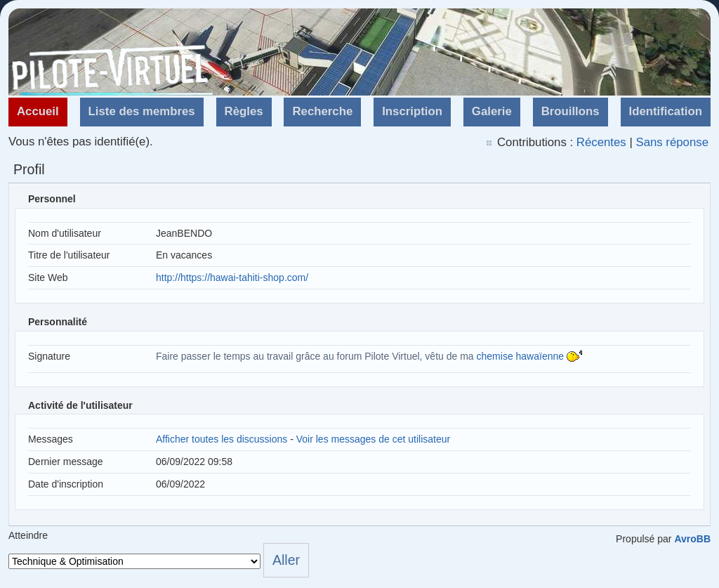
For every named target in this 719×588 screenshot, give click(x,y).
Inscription (412, 111)
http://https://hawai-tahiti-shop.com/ (232, 277)
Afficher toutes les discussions (222, 439)
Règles (244, 111)
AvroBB (692, 539)
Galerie (492, 111)
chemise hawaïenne (521, 356)
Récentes (601, 142)
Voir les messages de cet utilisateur (373, 439)
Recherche (322, 111)
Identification (666, 111)
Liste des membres (142, 111)
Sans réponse (672, 142)
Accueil (38, 111)
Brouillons (570, 111)
